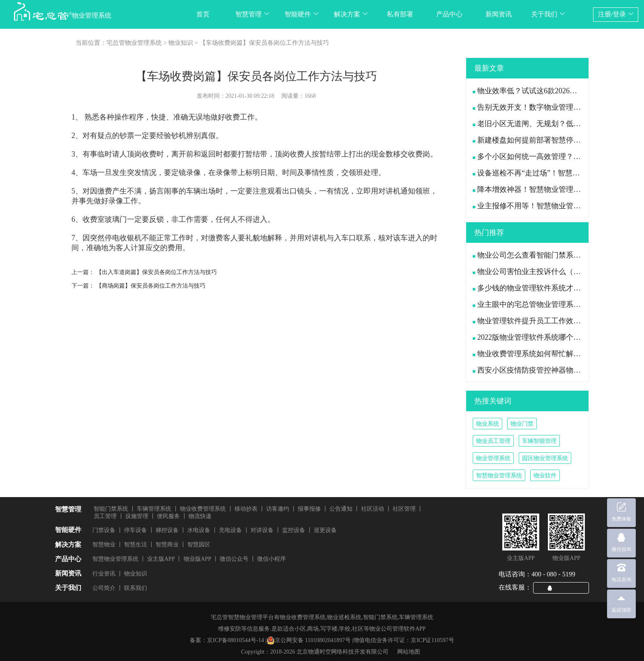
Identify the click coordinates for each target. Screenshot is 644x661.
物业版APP (198, 559)
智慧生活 (136, 545)
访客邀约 (278, 509)
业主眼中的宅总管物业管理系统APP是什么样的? (554, 304)
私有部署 (400, 14)
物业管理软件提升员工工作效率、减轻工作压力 (553, 321)
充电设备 (230, 530)
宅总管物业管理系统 (134, 43)
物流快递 (200, 516)
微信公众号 (234, 559)
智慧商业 (167, 545)
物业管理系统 (493, 458)
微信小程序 (271, 559)
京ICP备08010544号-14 (235, 640)
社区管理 (404, 509)
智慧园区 (199, 545)
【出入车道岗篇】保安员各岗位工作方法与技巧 (156, 272)
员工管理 (105, 516)
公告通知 (341, 509)
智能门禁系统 (111, 509)
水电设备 (199, 530)
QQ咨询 (564, 587)
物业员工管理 (493, 441)
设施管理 (137, 516)
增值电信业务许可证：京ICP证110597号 (404, 640)
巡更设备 (325, 530)
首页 (203, 14)
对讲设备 (262, 530)
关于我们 (548, 14)
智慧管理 (252, 14)
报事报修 (309, 509)
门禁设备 (104, 530)
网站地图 (409, 652)
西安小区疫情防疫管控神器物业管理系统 (542, 370)
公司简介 (104, 588)
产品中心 (449, 14)
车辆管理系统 (154, 509)
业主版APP (161, 559)
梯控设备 (167, 530)
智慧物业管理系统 (499, 476)
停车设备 (136, 530)
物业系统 (488, 424)
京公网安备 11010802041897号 (309, 640)
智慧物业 (104, 545)
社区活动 (373, 509)
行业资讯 (104, 574)
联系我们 (136, 588)
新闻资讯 (499, 14)
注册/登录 (616, 14)
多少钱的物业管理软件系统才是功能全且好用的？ (556, 288)
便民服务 (168, 516)
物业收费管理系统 (203, 509)
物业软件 (545, 476)
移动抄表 (246, 509)
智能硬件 (301, 14)
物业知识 (181, 43)
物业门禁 (522, 424)
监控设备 (294, 530)
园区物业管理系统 (545, 458)
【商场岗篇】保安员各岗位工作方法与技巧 (151, 286)
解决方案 (351, 14)
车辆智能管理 (539, 441)
